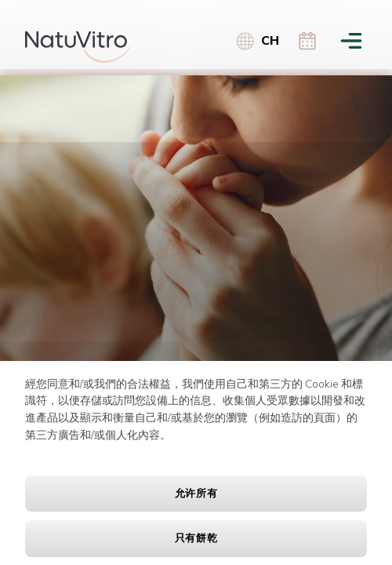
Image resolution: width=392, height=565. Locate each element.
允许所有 (196, 494)
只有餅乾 (196, 538)
